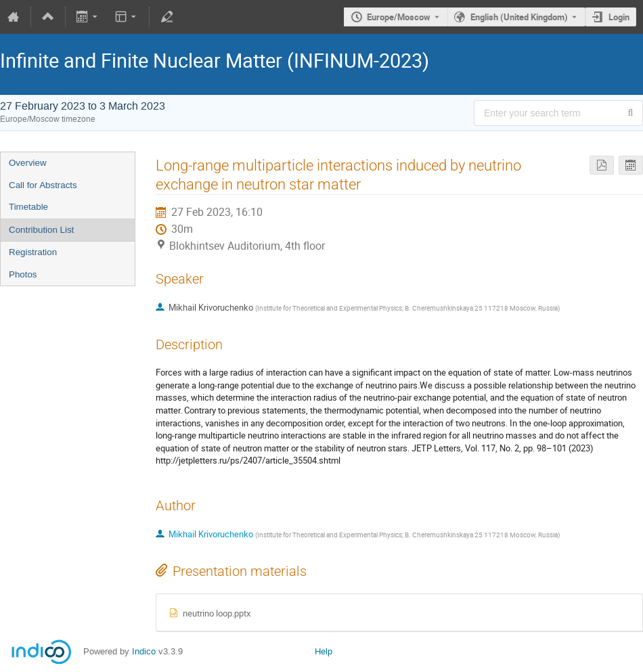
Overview (28, 163)
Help (324, 651)
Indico (144, 651)
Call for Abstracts (43, 185)
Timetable (28, 207)
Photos (23, 274)
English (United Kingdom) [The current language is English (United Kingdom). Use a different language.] (519, 17)
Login (619, 17)
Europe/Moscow (399, 17)
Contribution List (41, 230)
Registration (33, 252)
